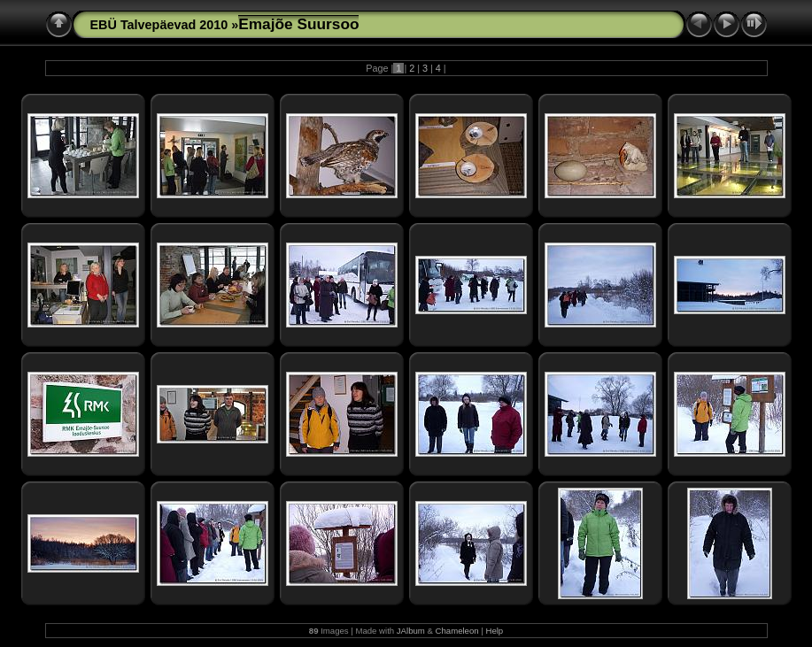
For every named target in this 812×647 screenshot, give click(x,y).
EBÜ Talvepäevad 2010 (159, 25)
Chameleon (457, 631)
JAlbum (411, 631)
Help (494, 631)
